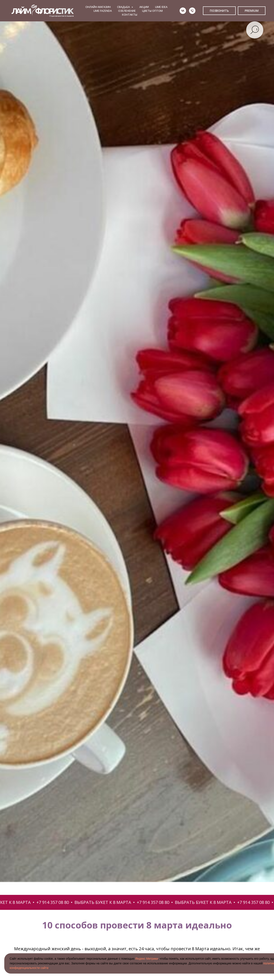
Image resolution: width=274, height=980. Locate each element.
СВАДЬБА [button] (124, 7)
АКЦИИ (144, 7)
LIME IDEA (161, 7)
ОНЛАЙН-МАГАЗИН (98, 7)
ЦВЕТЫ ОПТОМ (152, 11)
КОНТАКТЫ (130, 15)
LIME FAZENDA (103, 11)
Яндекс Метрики (147, 959)
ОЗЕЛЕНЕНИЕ (127, 11)
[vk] (183, 11)
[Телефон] (192, 11)
